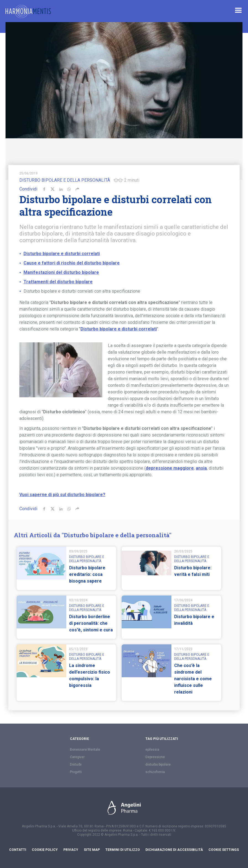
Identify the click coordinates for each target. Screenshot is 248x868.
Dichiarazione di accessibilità (174, 850)
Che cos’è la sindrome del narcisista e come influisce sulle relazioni (193, 679)
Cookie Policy (45, 850)
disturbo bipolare (158, 764)
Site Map (92, 850)
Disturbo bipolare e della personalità (65, 180)
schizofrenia (155, 772)
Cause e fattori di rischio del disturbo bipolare (72, 263)
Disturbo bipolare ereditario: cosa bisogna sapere (87, 574)
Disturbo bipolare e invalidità (194, 620)
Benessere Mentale (85, 750)
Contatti (18, 850)
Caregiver (77, 757)
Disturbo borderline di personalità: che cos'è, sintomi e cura (91, 623)
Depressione (155, 757)
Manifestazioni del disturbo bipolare (61, 272)
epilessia (152, 750)
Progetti (76, 772)
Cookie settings (224, 850)
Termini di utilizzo (123, 850)
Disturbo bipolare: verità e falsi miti (193, 571)
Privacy (71, 850)
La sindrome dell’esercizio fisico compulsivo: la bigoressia (90, 675)
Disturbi (76, 764)
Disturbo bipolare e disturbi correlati (62, 254)
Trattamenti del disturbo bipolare (58, 282)
